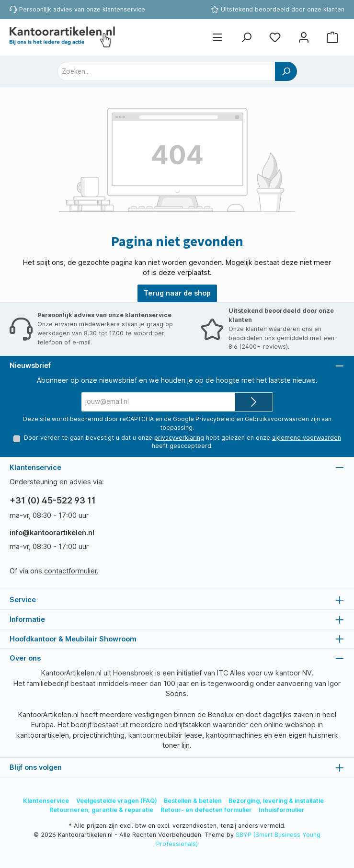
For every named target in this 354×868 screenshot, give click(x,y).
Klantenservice (46, 801)
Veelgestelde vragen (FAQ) (117, 801)
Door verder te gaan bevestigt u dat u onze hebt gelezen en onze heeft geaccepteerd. (182, 441)
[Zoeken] (246, 38)
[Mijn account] (304, 38)
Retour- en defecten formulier (206, 810)
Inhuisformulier (282, 810)
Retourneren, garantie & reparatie (101, 810)
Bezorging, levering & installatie (276, 801)
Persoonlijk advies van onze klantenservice (82, 9)
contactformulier (70, 571)
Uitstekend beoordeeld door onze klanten (283, 9)
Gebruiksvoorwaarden (277, 419)
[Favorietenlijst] (275, 38)
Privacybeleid (215, 419)
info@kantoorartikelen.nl (52, 533)
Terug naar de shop (177, 293)
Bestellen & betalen (193, 801)
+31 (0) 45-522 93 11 (53, 501)
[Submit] (254, 402)
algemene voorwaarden (306, 437)
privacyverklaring (179, 437)
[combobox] (166, 71)
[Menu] (217, 38)
